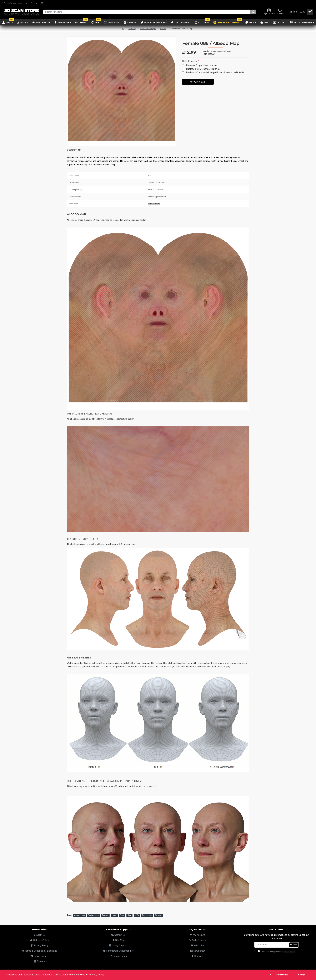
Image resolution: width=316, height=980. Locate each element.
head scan (108, 786)
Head (114, 912)
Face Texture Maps (148, 29)
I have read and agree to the (276, 948)
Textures (132, 29)
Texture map (94, 912)
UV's (137, 912)
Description (74, 150)
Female (105, 912)
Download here (154, 204)
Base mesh (147, 912)
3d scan (159, 912)
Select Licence (190, 61)
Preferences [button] (282, 975)
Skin (129, 912)
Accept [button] (301, 975)
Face (122, 912)
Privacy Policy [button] (97, 975)
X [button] (270, 975)
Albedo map (80, 912)
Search (163, 29)
